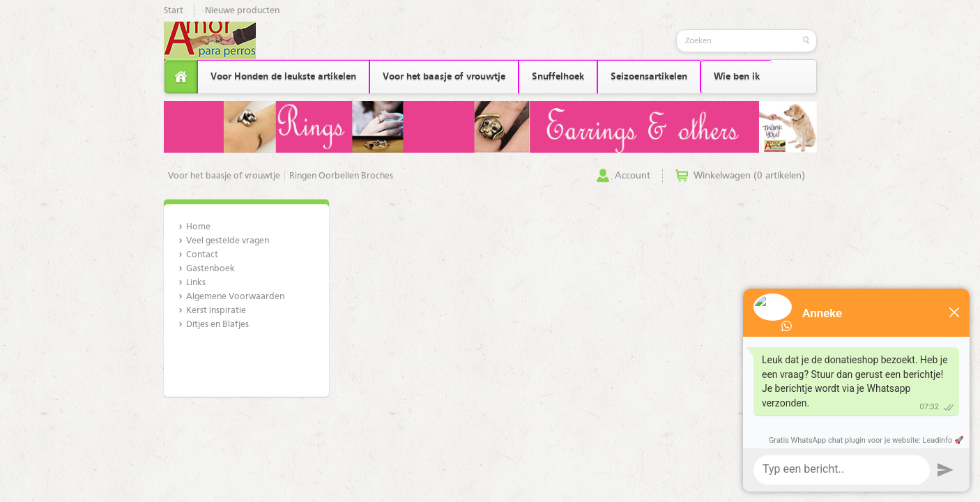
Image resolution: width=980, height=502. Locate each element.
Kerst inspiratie (216, 311)
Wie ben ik (737, 77)
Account (633, 176)
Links (196, 283)
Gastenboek (210, 269)
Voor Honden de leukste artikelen (283, 77)
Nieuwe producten (242, 11)
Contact (202, 255)
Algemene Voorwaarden (235, 297)
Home (198, 227)
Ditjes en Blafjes (217, 325)
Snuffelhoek (558, 77)
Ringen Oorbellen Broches (341, 176)
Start (174, 11)
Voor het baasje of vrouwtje (444, 77)
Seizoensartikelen (649, 77)
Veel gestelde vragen (228, 241)
